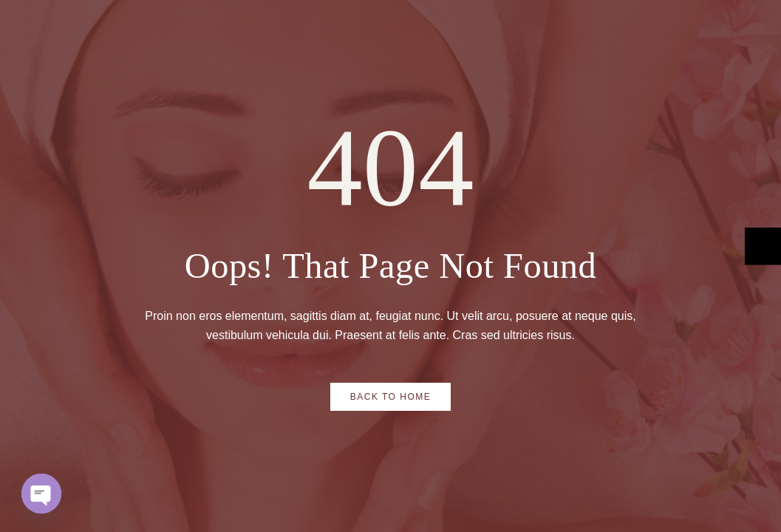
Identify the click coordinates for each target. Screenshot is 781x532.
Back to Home (391, 397)
